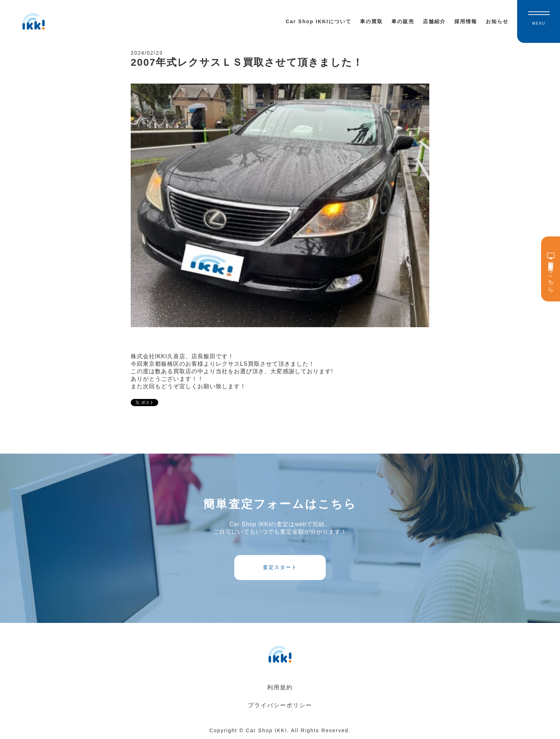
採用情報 (466, 21)
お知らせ (497, 21)
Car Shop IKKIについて (319, 21)
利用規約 (280, 687)
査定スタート (280, 567)
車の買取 (371, 21)
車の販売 (403, 21)
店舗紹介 (434, 21)
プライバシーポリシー (280, 705)
